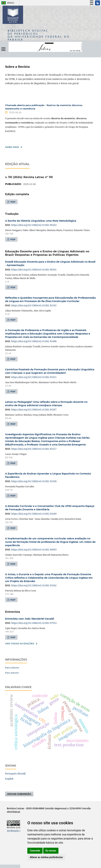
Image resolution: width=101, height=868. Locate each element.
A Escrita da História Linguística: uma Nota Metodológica (41, 221)
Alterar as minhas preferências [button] (46, 857)
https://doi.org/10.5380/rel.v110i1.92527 (34, 449)
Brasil (7, 3)
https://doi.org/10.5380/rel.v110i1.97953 (34, 623)
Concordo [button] (35, 851)
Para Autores (12, 673)
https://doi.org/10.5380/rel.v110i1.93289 (34, 514)
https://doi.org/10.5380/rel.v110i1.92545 (34, 305)
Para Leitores (12, 668)
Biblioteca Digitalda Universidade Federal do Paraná (39, 35)
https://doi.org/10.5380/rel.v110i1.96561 (34, 269)
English (9, 779)
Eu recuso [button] (51, 851)
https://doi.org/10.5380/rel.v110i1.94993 (34, 549)
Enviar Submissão (19, 794)
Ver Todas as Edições (20, 643)
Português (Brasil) (15, 774)
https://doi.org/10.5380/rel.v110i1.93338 (34, 481)
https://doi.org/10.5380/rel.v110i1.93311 (34, 377)
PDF (13, 202)
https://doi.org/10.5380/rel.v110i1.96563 (34, 225)
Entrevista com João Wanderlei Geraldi (30, 619)
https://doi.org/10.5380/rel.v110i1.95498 (34, 341)
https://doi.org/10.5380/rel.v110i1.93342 (34, 585)
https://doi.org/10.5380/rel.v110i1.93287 (34, 410)
